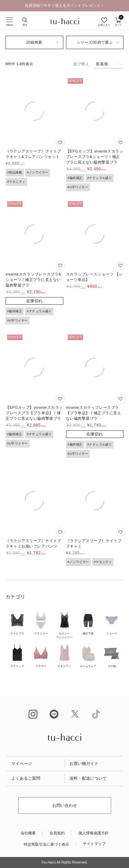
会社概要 (28, 833)
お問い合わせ (65, 805)
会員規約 (57, 833)
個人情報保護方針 (94, 833)
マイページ (22, 764)
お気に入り (104, 25)
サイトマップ (94, 844)
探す (25, 25)
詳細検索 (34, 42)
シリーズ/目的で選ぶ (95, 42)
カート (119, 22)
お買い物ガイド (84, 764)
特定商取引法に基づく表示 (46, 844)
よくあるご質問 (26, 778)
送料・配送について (88, 778)
